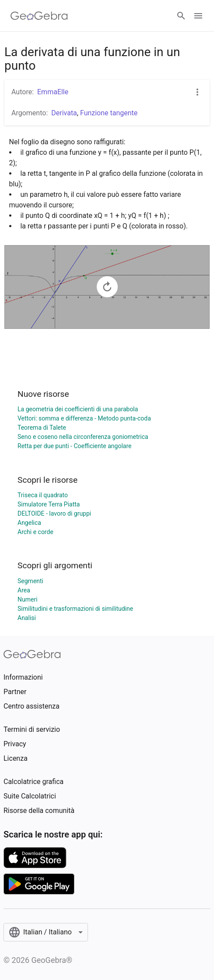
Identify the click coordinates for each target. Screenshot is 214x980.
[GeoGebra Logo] (39, 16)
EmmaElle (53, 92)
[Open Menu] (198, 16)
